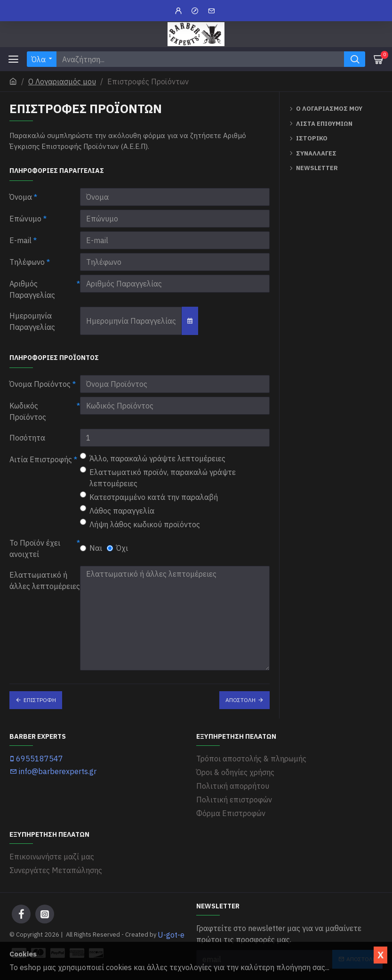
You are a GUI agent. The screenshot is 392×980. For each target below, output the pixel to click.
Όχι (117, 548)
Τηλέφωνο (27, 262)
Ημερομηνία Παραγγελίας (32, 321)
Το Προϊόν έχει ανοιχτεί (35, 548)
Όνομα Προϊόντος (40, 384)
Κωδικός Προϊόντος (28, 411)
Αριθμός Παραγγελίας (32, 289)
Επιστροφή (40, 700)
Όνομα (21, 197)
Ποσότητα (27, 438)
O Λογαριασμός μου (62, 82)
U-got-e (171, 935)
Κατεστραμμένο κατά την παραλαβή (149, 497)
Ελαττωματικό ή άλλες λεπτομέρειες (45, 580)
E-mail (20, 240)
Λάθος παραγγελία (117, 510)
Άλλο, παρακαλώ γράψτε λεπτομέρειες (153, 458)
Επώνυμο (25, 219)
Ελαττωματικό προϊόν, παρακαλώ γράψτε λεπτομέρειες (158, 477)
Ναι (91, 548)
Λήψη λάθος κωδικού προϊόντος (140, 524)
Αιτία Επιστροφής (41, 459)
